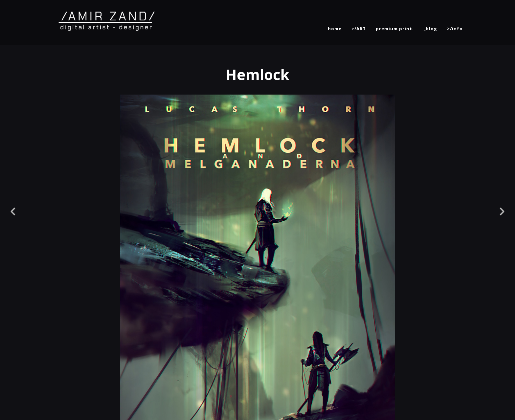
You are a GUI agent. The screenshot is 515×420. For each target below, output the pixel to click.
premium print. (395, 29)
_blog (430, 29)
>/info (455, 29)
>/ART (359, 29)
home (335, 29)
